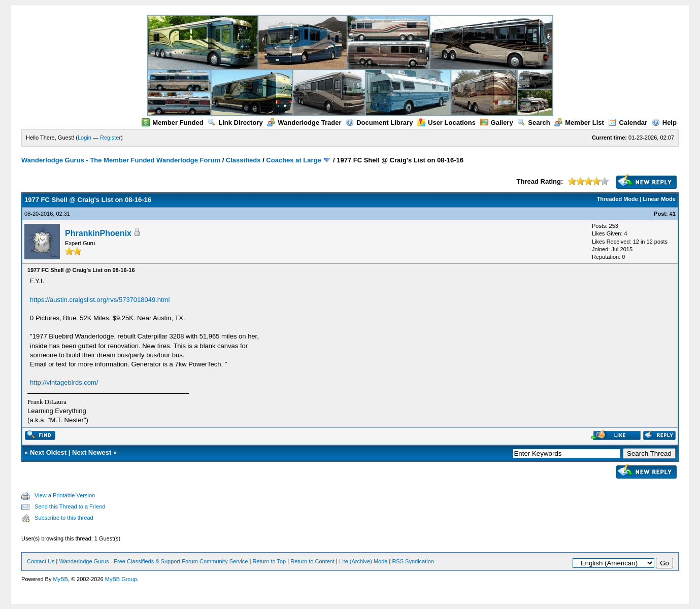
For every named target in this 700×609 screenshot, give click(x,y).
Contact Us (41, 561)
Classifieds (243, 160)
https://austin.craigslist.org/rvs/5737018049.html (100, 300)
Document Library (379, 123)
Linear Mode (659, 199)
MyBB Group (121, 579)
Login (85, 138)
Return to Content (312, 561)
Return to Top (269, 561)
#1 (673, 214)
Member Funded (172, 123)
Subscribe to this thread (64, 518)
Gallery (497, 123)
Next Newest (92, 452)
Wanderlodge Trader (304, 123)
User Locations (446, 123)
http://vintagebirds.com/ (64, 382)
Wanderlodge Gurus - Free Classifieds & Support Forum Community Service (153, 561)
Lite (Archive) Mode (363, 561)
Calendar (628, 123)
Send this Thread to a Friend (70, 506)
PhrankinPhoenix (98, 233)
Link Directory (235, 123)
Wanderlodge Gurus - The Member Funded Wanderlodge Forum (121, 160)
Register (110, 138)
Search (534, 123)
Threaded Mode (618, 199)
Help (664, 123)
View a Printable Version (65, 495)
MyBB (60, 579)
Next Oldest (48, 452)
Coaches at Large (293, 160)
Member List (579, 123)
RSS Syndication (413, 561)
